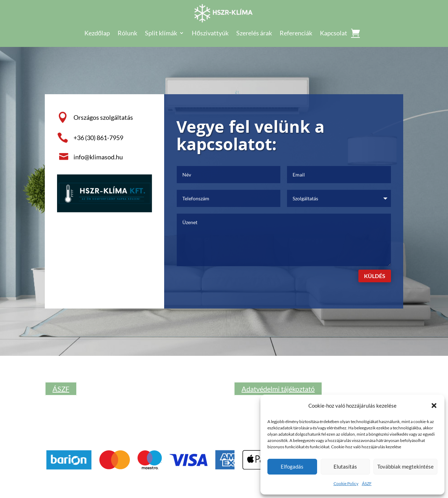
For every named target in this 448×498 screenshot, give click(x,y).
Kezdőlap (97, 34)
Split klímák (161, 34)
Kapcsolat (334, 34)
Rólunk (127, 34)
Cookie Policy (346, 483)
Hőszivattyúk (210, 34)
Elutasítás (345, 466)
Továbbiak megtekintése (405, 466)
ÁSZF (367, 483)
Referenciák (296, 34)
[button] (434, 406)
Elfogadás (292, 466)
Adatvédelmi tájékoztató (278, 389)
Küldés (375, 276)
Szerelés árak (254, 34)
